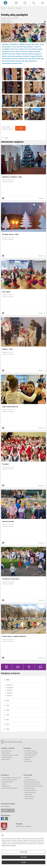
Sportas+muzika (8, 521)
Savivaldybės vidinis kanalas (12, 742)
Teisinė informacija (29, 797)
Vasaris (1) (10, 693)
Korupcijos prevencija (30, 792)
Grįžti (6, 138)
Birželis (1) (10, 685)
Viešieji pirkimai (6, 786)
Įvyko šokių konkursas (10, 407)
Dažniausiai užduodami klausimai (33, 786)
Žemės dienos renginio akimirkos (14, 636)
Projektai (4, 784)
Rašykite (5, 811)
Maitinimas (27, 759)
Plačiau (41, 198)
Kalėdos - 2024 (7, 349)
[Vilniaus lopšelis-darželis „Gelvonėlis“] (6, 3)
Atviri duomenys (29, 799)
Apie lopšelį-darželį (7, 751)
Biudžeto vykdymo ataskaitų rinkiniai (11, 778)
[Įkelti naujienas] (16, 3)
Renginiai (19, 8)
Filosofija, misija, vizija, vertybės (10, 755)
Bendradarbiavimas (7, 757)
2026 (8, 680)
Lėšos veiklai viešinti (7, 782)
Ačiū (19, 128)
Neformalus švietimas (30, 755)
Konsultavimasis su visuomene (33, 784)
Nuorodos (27, 778)
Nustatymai (24, 852)
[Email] (6, 819)
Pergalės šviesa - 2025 (10, 234)
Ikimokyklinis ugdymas (30, 751)
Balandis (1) (10, 688)
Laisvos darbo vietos (30, 780)
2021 (8, 720)
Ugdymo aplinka (6, 753)
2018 (8, 729)
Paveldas (6, 464)
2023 (8, 710)
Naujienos (11, 8)
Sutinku (23, 862)
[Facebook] (2, 819)
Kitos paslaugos (29, 757)
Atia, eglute (6, 292)
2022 (8, 715)
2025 (8, 701)
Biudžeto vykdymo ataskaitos (10, 788)
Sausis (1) (9, 696)
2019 (8, 724)
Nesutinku (24, 857)
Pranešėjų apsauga (29, 788)
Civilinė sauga (28, 794)
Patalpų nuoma (28, 761)
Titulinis (3, 8)
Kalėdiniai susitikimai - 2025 (12, 177)
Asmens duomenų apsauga (32, 782)
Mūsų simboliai (6, 759)
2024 (8, 705)
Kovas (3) (9, 690)
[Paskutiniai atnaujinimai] (25, 3)
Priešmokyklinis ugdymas (31, 753)
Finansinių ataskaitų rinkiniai (9, 780)
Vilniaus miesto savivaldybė (23, 826)
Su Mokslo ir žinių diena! (11, 579)
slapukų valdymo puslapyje (9, 845)
